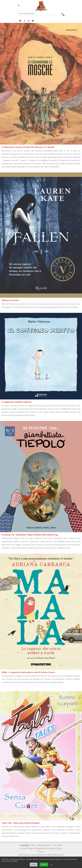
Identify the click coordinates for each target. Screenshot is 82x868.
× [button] (51, 865)
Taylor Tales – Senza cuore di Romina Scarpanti (21, 823)
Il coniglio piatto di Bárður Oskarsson (17, 402)
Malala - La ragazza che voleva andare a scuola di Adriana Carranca (28, 672)
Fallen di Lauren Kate (10, 300)
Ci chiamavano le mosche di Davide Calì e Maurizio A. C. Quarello (28, 147)
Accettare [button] (44, 864)
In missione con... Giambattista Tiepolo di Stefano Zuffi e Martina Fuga (30, 535)
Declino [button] (34, 864)
